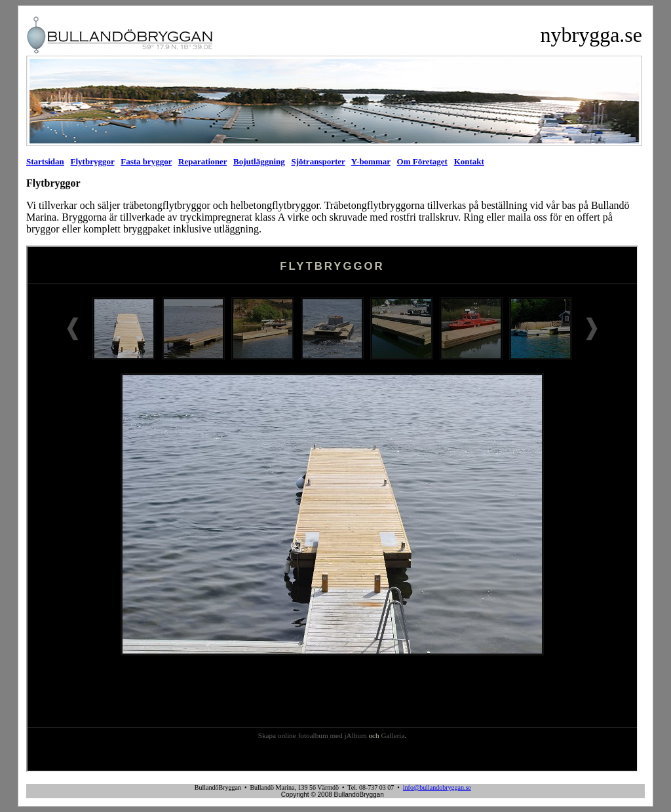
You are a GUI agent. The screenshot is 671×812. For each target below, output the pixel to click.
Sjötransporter (318, 161)
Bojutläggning (259, 161)
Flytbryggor (93, 161)
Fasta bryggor (146, 161)
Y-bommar (371, 161)
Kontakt (469, 161)
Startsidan (45, 161)
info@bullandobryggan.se (437, 787)
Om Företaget (422, 161)
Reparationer (202, 161)
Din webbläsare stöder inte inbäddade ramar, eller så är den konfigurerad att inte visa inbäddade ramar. (332, 509)
